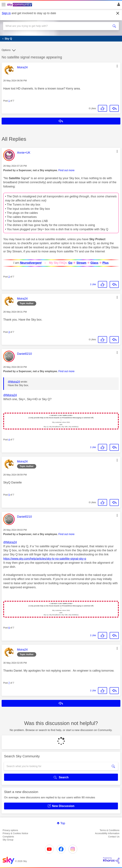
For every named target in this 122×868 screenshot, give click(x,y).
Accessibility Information (107, 833)
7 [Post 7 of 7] (9, 683)
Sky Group (8, 840)
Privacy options (10, 830)
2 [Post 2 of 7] (9, 277)
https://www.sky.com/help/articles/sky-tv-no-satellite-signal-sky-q (45, 559)
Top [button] (63, 823)
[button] (117, 66)
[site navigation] (4, 5)
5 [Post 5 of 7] (9, 495)
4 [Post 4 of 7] (9, 440)
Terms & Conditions (110, 830)
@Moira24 (14, 382)
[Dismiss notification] (118, 13)
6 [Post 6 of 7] (9, 628)
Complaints (8, 837)
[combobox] (55, 26)
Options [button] (6, 50)
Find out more (67, 170)
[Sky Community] (20, 5)
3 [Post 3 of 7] (9, 332)
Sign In (118, 5)
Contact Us (114, 837)
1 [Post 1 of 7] (9, 101)
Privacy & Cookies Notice (15, 833)
